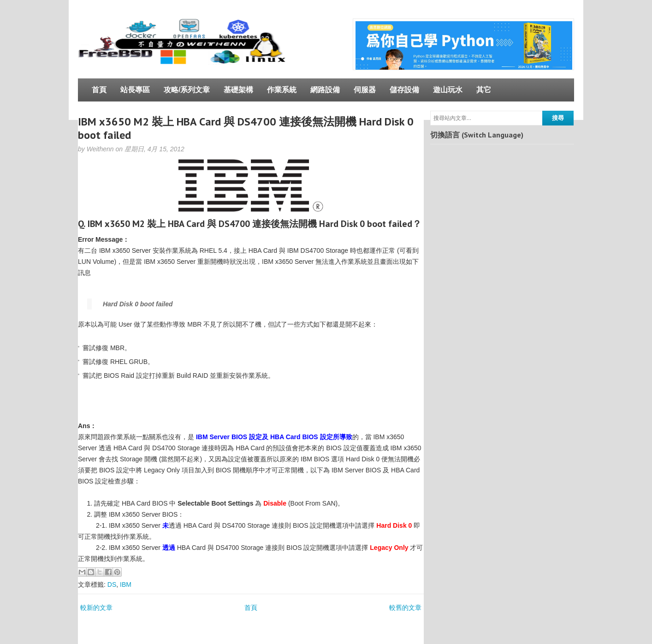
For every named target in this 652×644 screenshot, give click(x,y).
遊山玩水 (448, 90)
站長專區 (135, 90)
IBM (126, 584)
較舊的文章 (405, 608)
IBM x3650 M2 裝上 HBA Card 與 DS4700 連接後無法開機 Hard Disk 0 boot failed (246, 128)
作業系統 (282, 90)
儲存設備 (404, 90)
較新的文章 (96, 608)
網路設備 (325, 90)
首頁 (99, 90)
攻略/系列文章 (187, 90)
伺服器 (365, 90)
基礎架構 (238, 90)
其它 (484, 90)
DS (112, 584)
